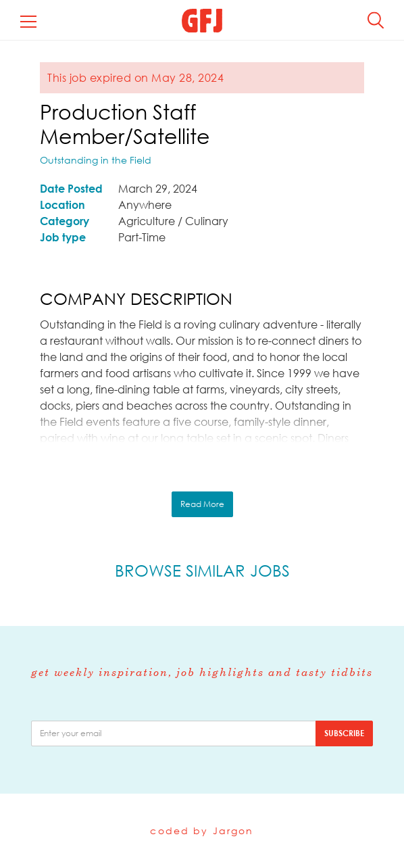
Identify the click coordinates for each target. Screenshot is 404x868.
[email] (174, 733)
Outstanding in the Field (96, 160)
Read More (202, 504)
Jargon (233, 830)
